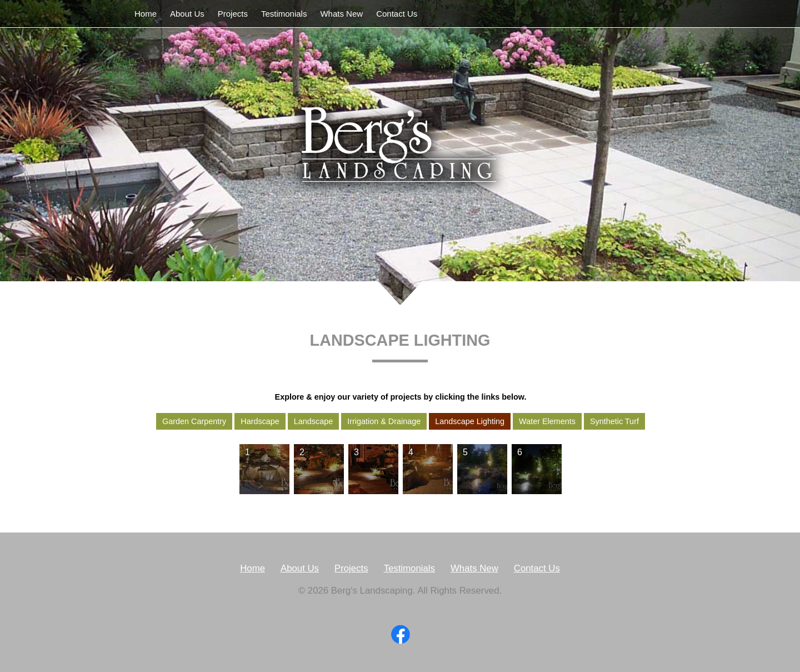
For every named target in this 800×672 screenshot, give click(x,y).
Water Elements (547, 421)
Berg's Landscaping (400, 151)
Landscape (313, 421)
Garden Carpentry (194, 421)
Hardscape (260, 421)
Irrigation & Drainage (384, 421)
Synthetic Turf (614, 421)
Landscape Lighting (470, 421)
